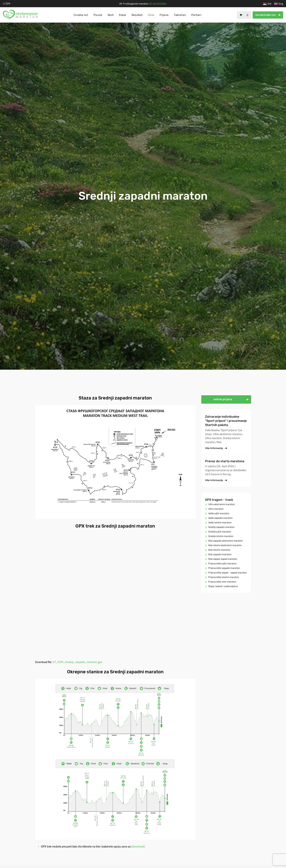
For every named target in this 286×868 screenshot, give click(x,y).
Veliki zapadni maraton (220, 518)
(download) (138, 847)
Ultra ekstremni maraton (221, 504)
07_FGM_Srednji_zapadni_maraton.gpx (78, 662)
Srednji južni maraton (219, 532)
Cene (151, 15)
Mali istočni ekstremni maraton (225, 545)
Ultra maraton (216, 509)
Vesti (110, 15)
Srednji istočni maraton (221, 536)
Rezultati (137, 15)
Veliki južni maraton (218, 514)
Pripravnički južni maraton (222, 564)
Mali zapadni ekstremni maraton (225, 541)
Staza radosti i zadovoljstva (223, 586)
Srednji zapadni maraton (221, 527)
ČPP (8, 4)
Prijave (164, 15)
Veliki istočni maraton (220, 523)
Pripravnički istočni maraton (223, 577)
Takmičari (180, 15)
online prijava (231, 399)
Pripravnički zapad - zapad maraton (227, 573)
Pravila (98, 15)
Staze (122, 15)
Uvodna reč (81, 15)
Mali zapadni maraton (220, 555)
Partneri (196, 15)
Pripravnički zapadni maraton (224, 568)
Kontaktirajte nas (268, 15)
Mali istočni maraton (219, 550)
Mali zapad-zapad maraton (222, 559)
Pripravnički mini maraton (222, 582)
